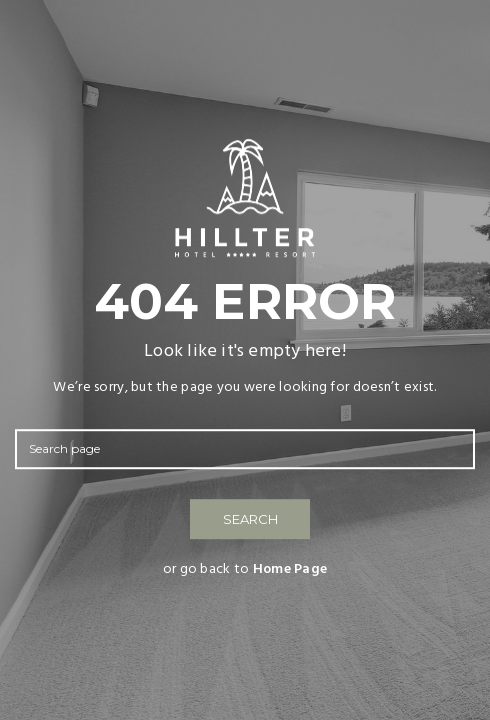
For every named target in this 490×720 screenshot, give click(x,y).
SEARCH (250, 519)
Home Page (290, 569)
